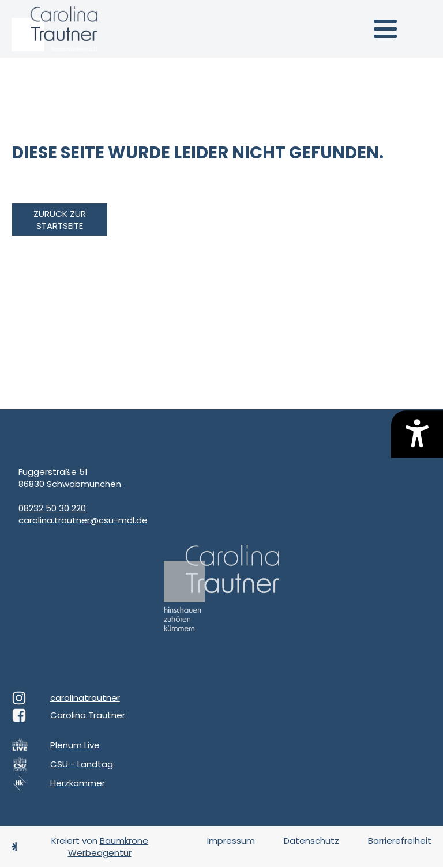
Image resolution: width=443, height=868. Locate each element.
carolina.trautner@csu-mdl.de (83, 520)
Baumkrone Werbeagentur (108, 847)
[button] (385, 29)
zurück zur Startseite (60, 220)
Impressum (231, 841)
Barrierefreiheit (400, 841)
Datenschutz (311, 841)
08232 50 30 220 (52, 508)
